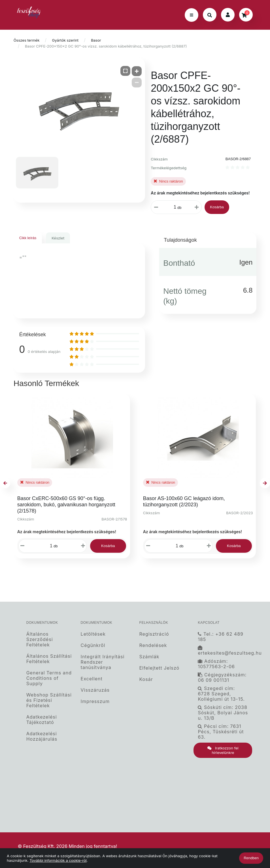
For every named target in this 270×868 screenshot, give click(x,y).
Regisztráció (154, 634)
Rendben (251, 858)
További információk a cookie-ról (58, 860)
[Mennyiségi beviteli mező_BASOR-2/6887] (174, 207)
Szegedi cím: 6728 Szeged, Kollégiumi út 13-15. (221, 694)
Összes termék (27, 40)
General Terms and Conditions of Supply (49, 678)
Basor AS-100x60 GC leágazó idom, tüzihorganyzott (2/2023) (184, 501)
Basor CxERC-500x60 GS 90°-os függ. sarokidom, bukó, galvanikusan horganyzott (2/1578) (66, 505)
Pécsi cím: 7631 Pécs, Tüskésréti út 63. (221, 732)
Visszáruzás (95, 690)
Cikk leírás (28, 238)
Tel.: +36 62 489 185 (221, 637)
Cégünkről (93, 645)
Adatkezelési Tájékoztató (42, 720)
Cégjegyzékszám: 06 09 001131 (222, 678)
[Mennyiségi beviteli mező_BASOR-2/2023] (176, 546)
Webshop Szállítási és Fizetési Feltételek (49, 700)
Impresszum (95, 701)
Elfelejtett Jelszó (160, 668)
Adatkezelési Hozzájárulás (42, 736)
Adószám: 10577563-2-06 (216, 664)
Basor (96, 40)
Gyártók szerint (65, 40)
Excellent (92, 679)
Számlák (149, 657)
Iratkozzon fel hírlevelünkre (223, 750)
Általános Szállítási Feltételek (49, 659)
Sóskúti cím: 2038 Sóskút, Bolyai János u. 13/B (223, 713)
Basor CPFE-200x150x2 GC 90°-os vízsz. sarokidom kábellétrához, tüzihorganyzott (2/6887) (106, 46)
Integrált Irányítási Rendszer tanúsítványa (103, 662)
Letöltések (93, 634)
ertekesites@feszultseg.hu (225, 651)
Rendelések (153, 645)
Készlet (58, 238)
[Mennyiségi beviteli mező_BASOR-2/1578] (50, 546)
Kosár (146, 679)
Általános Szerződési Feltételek (40, 639)
